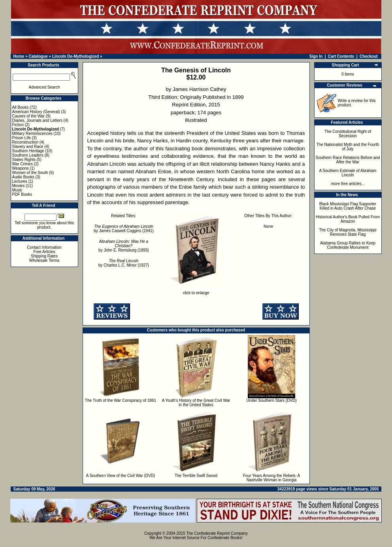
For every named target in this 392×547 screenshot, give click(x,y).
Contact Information (44, 247)
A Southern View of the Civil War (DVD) (121, 476)
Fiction (18, 125)
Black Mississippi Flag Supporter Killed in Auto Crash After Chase (348, 206)
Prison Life (22, 138)
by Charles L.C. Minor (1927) (124, 263)
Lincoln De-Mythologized (75, 56)
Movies (19, 186)
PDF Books (22, 194)
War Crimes (23, 164)
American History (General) (36, 112)
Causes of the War (28, 116)
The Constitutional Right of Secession (348, 134)
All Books (21, 107)
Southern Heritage (28, 151)
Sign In (316, 56)
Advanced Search (44, 87)
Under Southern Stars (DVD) (271, 400)
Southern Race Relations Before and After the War (348, 160)
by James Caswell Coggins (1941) (124, 229)
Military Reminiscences (32, 133)
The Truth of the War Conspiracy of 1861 (121, 400)
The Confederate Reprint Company (217, 533)
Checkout (369, 56)
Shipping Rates (44, 256)
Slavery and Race (28, 147)
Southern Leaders (28, 155)
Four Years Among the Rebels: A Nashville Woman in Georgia (272, 478)
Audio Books (23, 177)
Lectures (20, 181)
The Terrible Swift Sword (196, 476)
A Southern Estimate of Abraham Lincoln (348, 173)
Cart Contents (341, 56)
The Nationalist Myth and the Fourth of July (348, 147)
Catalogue (38, 56)
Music (17, 190)
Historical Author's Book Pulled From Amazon (348, 219)
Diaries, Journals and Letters (37, 120)
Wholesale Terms (44, 260)
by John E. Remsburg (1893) (124, 246)
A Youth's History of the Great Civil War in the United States (196, 403)
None (268, 226)
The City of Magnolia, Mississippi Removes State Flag (348, 232)
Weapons (21, 168)
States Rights (24, 160)
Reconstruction (25, 142)
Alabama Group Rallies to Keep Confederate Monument (348, 245)
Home (19, 56)
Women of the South (30, 173)
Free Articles (44, 252)
